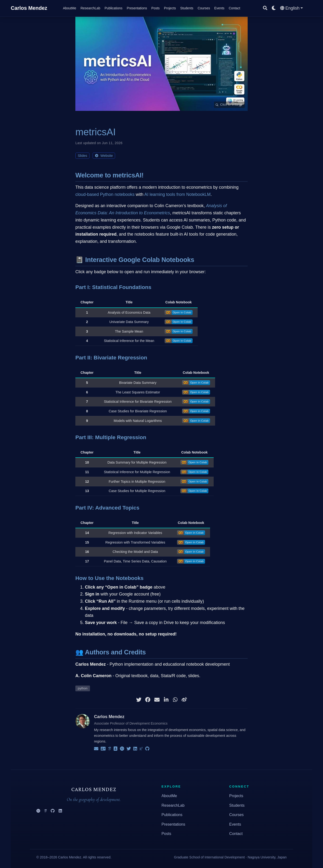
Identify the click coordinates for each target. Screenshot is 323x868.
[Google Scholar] (45, 811)
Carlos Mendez (29, 8)
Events (235, 824)
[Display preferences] (274, 8)
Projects (236, 796)
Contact (236, 834)
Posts (166, 834)
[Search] (265, 8)
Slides (82, 156)
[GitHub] (53, 811)
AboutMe (169, 796)
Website (104, 156)
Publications (172, 815)
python (83, 688)
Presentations (173, 824)
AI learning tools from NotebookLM (177, 194)
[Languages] (292, 8)
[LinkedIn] (60, 811)
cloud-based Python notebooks (105, 194)
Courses (236, 815)
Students (237, 805)
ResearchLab (173, 805)
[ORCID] (38, 811)
